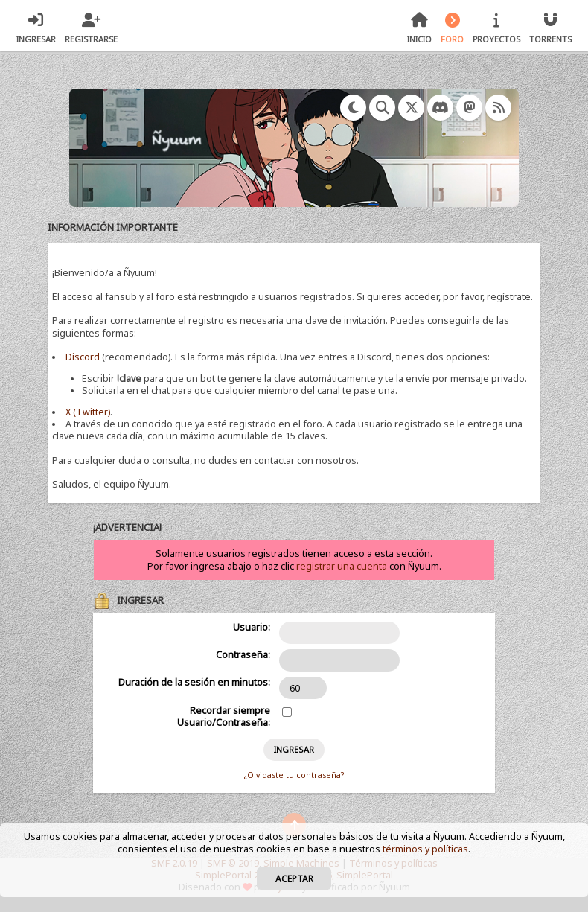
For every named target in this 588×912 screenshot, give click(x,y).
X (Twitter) (88, 412)
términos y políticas (425, 849)
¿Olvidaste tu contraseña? (294, 775)
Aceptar (294, 878)
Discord (83, 357)
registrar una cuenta (342, 566)
